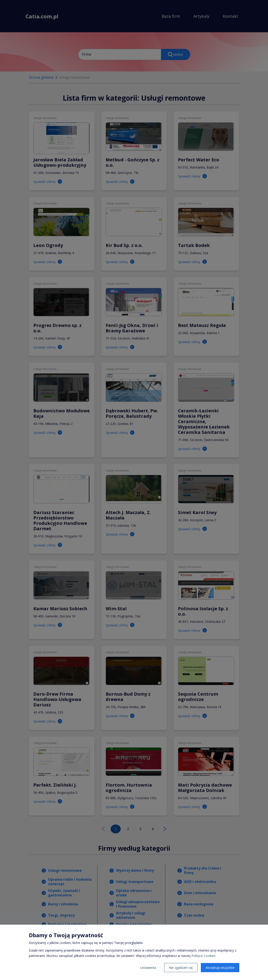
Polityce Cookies (203, 956)
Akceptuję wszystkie (220, 968)
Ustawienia (148, 968)
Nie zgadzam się (181, 968)
